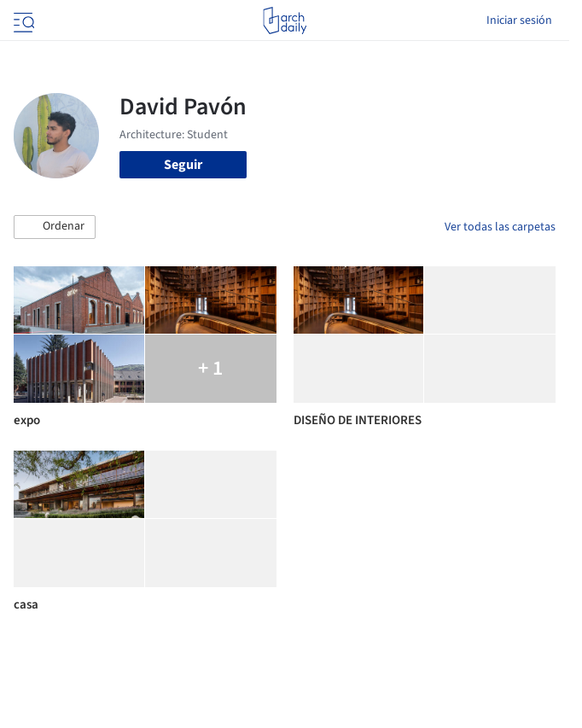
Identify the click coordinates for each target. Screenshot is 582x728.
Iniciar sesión (519, 20)
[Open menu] (22, 20)
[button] (55, 227)
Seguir (183, 165)
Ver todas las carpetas (500, 227)
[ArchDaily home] (285, 20)
